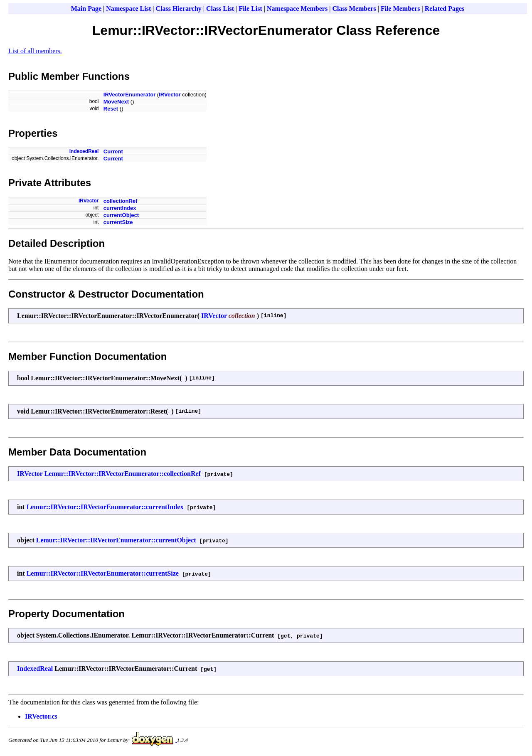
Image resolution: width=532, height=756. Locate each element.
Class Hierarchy (178, 9)
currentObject (121, 215)
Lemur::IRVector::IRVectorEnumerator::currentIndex (105, 507)
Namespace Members (297, 9)
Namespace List (128, 9)
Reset (111, 109)
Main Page (86, 9)
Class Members (354, 9)
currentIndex (120, 208)
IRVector (170, 95)
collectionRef (121, 201)
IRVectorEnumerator (129, 95)
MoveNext (116, 102)
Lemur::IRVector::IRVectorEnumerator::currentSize (103, 573)
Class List (220, 9)
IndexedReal (84, 151)
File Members (400, 9)
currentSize (118, 222)
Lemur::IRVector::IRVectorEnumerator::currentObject (116, 540)
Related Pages (445, 9)
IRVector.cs (41, 716)
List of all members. (35, 51)
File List (250, 9)
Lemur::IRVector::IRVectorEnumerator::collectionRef (123, 474)
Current (113, 151)
